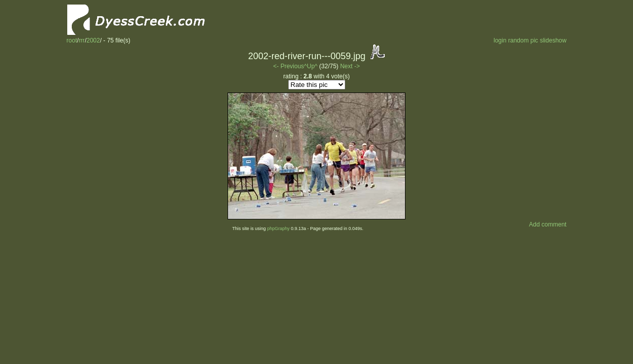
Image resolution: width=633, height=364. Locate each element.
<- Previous (288, 66)
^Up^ (311, 66)
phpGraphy (278, 229)
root (72, 40)
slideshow (553, 40)
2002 (93, 40)
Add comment (548, 224)
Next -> (350, 66)
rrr (82, 40)
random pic (523, 40)
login (500, 40)
